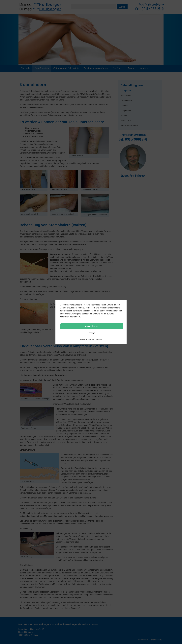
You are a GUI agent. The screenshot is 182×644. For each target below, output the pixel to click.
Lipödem (124, 106)
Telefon (28, 635)
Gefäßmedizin (42, 68)
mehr (92, 333)
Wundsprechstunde (129, 126)
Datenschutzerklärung (95, 340)
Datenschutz (157, 640)
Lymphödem (126, 111)
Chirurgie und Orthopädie (66, 68)
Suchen (122, 7)
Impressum (143, 640)
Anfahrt (132, 68)
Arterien (124, 116)
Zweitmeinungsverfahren (96, 68)
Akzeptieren (92, 326)
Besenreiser (126, 96)
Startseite (25, 68)
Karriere (144, 68)
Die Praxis (118, 68)
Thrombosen (126, 101)
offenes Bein (126, 121)
